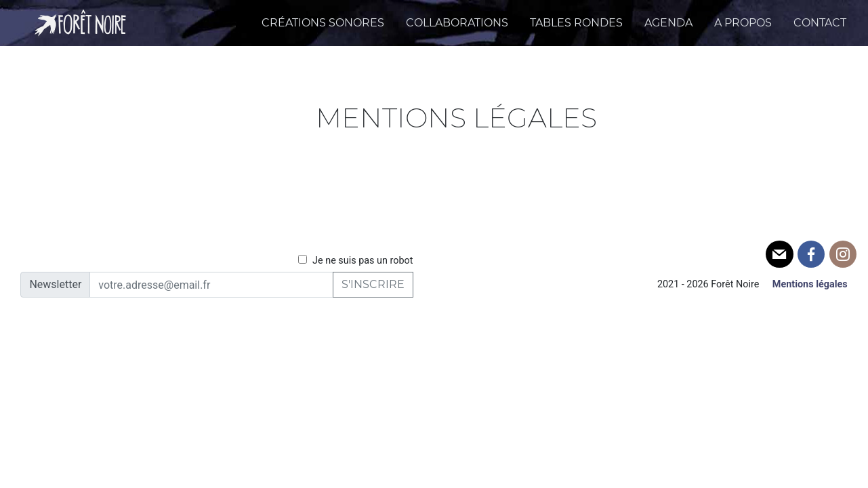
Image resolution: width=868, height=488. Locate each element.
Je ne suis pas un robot (355, 261)
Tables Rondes (576, 23)
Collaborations (457, 23)
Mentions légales (810, 284)
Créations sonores (323, 23)
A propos (743, 23)
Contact (820, 23)
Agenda (668, 23)
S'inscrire (373, 284)
